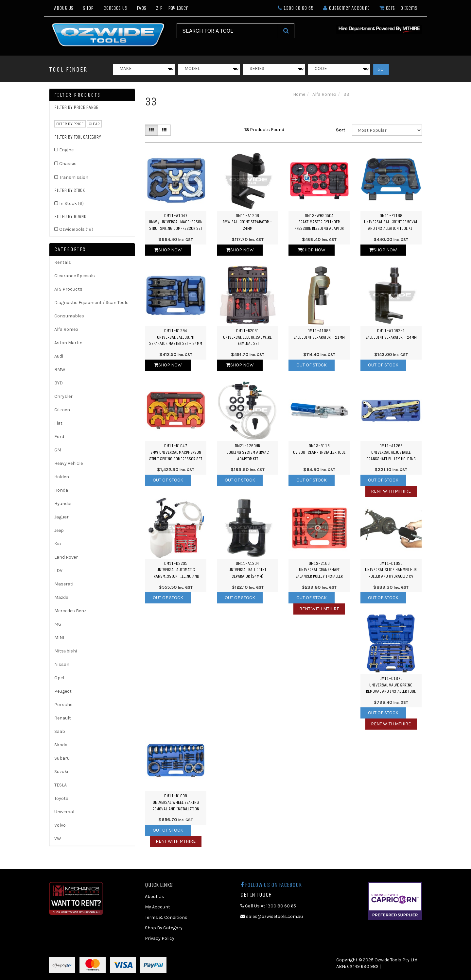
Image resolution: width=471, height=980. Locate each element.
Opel (59, 678)
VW (58, 839)
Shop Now (168, 250)
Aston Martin (68, 343)
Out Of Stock (312, 365)
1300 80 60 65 (296, 8)
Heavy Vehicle (69, 463)
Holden (62, 477)
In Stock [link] (71, 203)
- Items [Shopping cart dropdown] (398, 8)
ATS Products (68, 289)
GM (58, 450)
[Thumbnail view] (151, 130)
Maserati (64, 584)
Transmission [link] (74, 177)
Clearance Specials (75, 276)
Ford (59, 437)
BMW (60, 370)
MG (58, 624)
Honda (61, 490)
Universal (64, 812)
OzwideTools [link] (76, 229)
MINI (59, 638)
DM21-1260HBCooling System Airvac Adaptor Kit (248, 452)
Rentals (63, 262)
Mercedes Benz (70, 611)
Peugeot (63, 691)
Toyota (61, 798)
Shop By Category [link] (164, 928)
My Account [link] (157, 907)
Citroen (62, 410)
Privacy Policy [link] (160, 938)
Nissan (62, 664)
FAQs (141, 8)
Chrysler (63, 396)
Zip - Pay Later (172, 8)
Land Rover (66, 557)
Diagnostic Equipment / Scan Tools (91, 303)
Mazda (61, 597)
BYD (59, 383)
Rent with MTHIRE (391, 491)
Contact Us (115, 8)
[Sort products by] (387, 130)
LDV (58, 571)
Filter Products (78, 95)
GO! (381, 69)
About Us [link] (155, 896)
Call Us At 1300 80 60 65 (268, 906)
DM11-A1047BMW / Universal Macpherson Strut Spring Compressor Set (176, 222)
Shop (88, 8)
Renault (63, 718)
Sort (340, 130)
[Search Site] (286, 31)
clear (94, 124)
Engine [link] (66, 150)
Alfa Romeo (66, 329)
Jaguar (61, 517)
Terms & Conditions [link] (166, 917)
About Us (64, 8)
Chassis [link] (68, 164)
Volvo (60, 825)
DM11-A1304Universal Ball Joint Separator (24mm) (247, 570)
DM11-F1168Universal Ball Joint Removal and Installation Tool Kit (391, 222)
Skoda (61, 745)
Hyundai (63, 504)
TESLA (61, 785)
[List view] (164, 130)
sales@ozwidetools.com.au (272, 916)
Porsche (63, 705)
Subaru (62, 758)
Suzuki (61, 772)
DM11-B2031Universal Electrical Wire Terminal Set (247, 337)
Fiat (58, 423)
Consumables (69, 316)
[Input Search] (227, 31)
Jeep (59, 530)
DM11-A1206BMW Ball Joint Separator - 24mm (247, 222)
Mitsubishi (66, 651)
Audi (59, 356)
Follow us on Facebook (271, 885)
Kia (58, 544)
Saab (60, 731)
